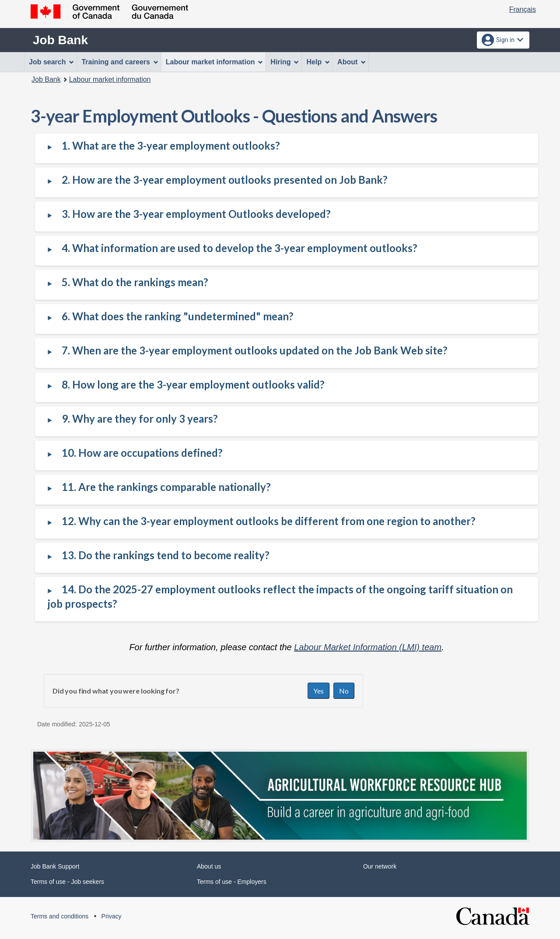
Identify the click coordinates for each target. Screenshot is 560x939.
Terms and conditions (59, 916)
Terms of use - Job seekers (67, 882)
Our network (380, 866)
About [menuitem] (352, 62)
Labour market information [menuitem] (214, 62)
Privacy (112, 916)
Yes (318, 691)
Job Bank (60, 40)
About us (209, 866)
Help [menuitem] (318, 62)
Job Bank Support (55, 866)
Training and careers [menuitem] (120, 62)
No (344, 691)
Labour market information (110, 79)
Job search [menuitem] (51, 62)
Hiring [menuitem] (285, 62)
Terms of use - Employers (232, 882)
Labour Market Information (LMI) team (368, 647)
